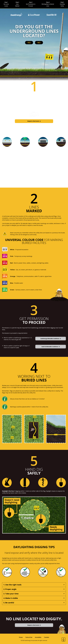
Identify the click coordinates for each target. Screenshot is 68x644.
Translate (46, 637)
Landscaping (9, 156)
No (45, 44)
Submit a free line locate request (52, 104)
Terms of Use (29, 637)
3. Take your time (11, 594)
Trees (6, 161)
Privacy (21, 637)
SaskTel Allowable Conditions (50, 347)
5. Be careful (9, 603)
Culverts (7, 174)
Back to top (63, 640)
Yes (23, 44)
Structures (8, 165)
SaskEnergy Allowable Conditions (50, 339)
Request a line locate (33, 121)
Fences (6, 152)
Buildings (7, 170)
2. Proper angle (10, 589)
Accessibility (38, 637)
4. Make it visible (11, 598)
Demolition (8, 179)
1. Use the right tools (12, 585)
